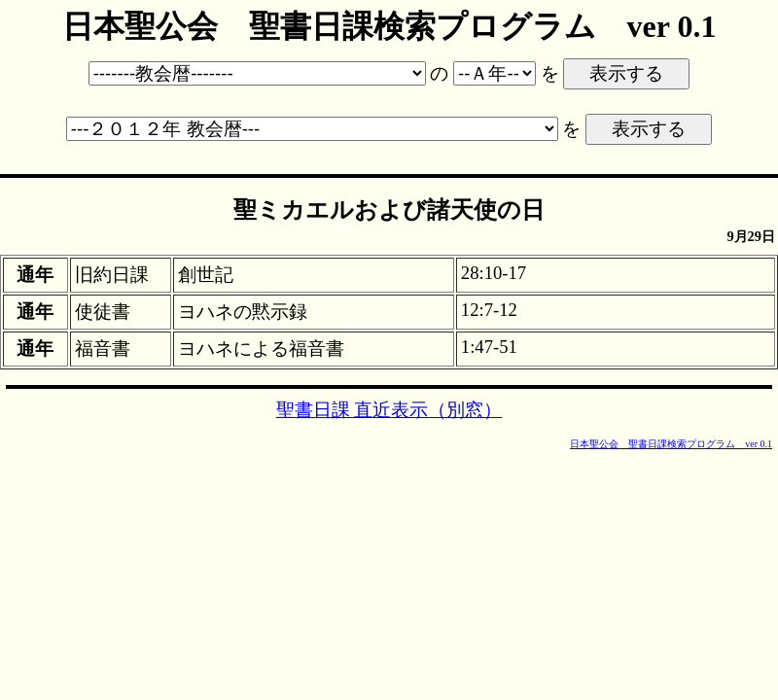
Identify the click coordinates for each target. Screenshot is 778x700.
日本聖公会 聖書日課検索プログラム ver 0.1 (671, 444)
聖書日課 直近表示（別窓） (389, 410)
